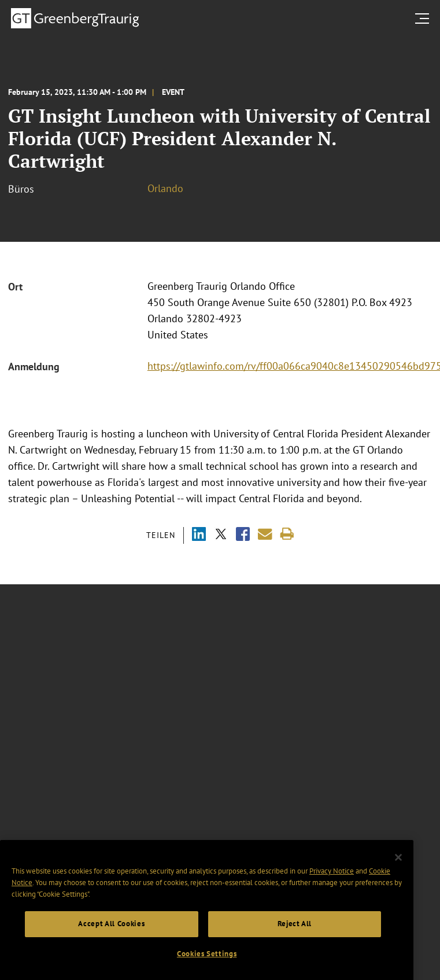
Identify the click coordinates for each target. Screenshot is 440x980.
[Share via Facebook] (243, 535)
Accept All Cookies (111, 937)
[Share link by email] (265, 534)
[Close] (398, 871)
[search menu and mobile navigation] (424, 19)
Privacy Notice (332, 884)
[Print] (287, 534)
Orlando (165, 188)
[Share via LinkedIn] (199, 535)
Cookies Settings (207, 967)
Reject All (295, 937)
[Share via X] (221, 535)
